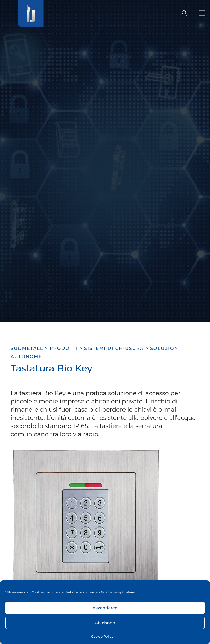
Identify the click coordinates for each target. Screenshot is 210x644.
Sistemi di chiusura (114, 348)
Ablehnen (105, 623)
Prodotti (64, 348)
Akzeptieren (105, 608)
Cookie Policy (102, 636)
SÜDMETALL (27, 348)
